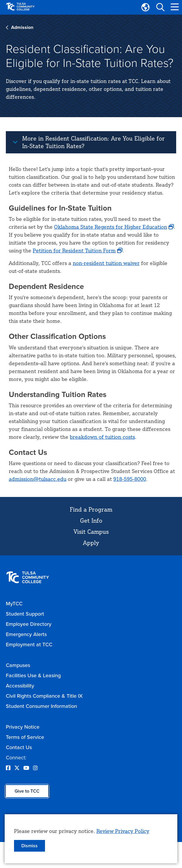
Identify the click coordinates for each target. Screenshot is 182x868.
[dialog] (91, 839)
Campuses (18, 665)
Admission (22, 27)
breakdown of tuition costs (102, 437)
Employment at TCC (29, 644)
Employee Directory (29, 624)
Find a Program (91, 509)
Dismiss (30, 846)
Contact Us (19, 747)
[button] (160, 7)
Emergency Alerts (26, 634)
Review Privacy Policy (123, 831)
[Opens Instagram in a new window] (35, 768)
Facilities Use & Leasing (33, 675)
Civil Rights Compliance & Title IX (44, 696)
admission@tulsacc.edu (38, 479)
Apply (91, 543)
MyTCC (14, 604)
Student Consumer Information (41, 706)
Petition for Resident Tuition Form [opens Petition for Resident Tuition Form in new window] (74, 250)
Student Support (25, 614)
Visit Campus (91, 532)
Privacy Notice (23, 727)
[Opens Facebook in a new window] (8, 768)
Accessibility (20, 686)
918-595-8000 (130, 479)
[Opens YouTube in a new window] (26, 768)
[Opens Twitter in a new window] (17, 768)
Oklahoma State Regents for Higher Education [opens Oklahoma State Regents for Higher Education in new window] (111, 227)
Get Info (91, 520)
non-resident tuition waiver (106, 263)
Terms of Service (25, 737)
